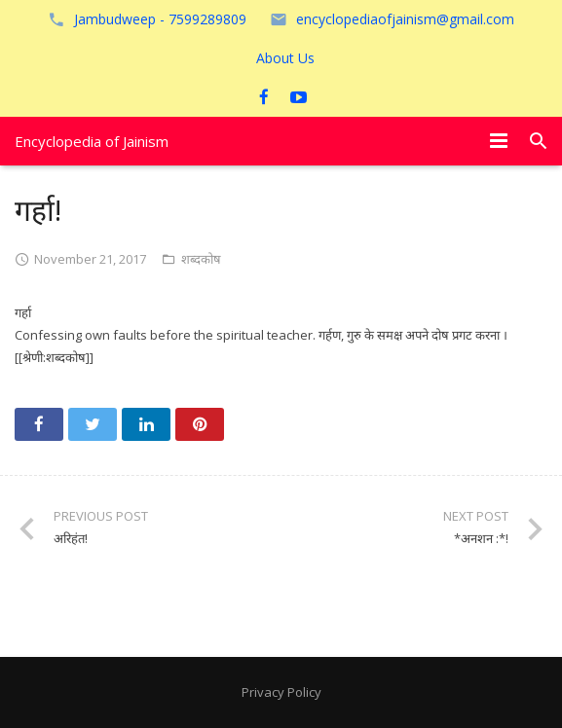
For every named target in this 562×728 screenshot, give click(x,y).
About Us (285, 58)
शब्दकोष (201, 259)
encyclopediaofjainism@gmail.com (405, 19)
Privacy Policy (281, 692)
